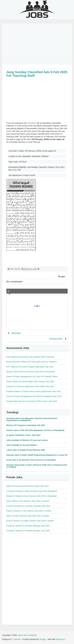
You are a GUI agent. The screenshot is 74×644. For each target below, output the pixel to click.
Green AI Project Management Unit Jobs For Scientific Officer (32, 377)
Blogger (43, 639)
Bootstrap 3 (61, 639)
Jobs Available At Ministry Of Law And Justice (27, 440)
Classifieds (32, 123)
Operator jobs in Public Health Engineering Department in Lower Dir (37, 455)
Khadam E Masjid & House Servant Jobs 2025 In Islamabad (31, 496)
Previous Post (56, 339)
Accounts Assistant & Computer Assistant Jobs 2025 (28, 506)
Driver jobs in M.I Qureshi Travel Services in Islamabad (31, 460)
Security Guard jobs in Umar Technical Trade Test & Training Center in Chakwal (37, 466)
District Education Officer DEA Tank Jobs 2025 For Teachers (31, 362)
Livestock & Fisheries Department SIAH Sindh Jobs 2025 (30, 386)
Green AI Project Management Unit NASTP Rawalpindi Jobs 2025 (34, 396)
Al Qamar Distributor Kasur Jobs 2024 (23, 435)
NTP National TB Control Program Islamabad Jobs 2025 (30, 367)
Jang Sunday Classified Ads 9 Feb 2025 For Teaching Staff (37, 74)
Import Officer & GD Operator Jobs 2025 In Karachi (28, 501)
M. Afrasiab (16, 639)
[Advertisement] (37, 44)
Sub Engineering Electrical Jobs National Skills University (30, 357)
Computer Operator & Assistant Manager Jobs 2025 (28, 526)
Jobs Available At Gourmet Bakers (22, 445)
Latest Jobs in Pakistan (27, 635)
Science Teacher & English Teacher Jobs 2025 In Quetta (30, 521)
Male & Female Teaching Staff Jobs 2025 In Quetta (28, 516)
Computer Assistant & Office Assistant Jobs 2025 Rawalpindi (32, 491)
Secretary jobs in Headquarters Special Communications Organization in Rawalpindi (32, 419)
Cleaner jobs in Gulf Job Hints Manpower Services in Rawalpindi (35, 430)
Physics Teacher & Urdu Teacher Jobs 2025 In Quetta (29, 511)
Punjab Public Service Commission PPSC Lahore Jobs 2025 (32, 401)
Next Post (16, 333)
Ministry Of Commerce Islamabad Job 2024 (26, 425)
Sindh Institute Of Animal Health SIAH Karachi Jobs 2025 (30, 382)
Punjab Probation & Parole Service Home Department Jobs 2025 (33, 391)
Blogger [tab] (62, 276)
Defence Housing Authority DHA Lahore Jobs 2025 (27, 486)
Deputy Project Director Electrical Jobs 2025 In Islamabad (30, 372)
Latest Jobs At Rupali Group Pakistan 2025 (26, 450)
